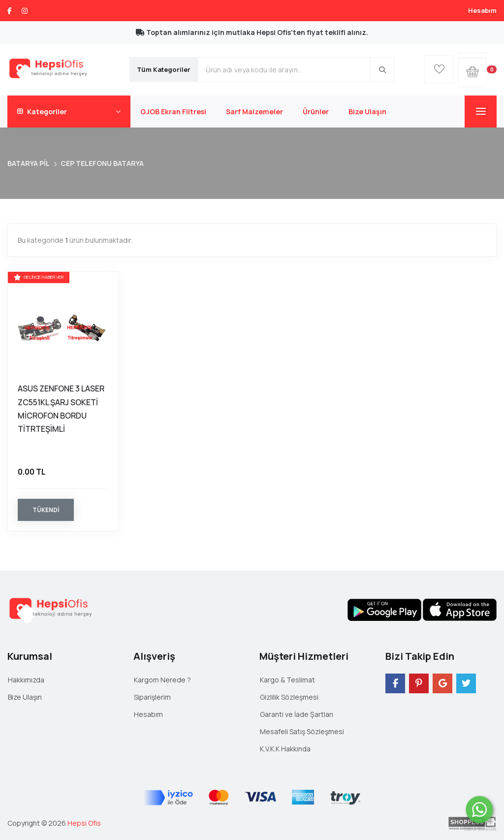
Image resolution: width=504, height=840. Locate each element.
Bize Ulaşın (367, 112)
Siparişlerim (152, 697)
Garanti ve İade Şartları (297, 714)
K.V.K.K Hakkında (285, 749)
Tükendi (46, 510)
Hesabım (482, 10)
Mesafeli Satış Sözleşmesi (302, 731)
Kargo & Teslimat (287, 680)
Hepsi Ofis (84, 823)
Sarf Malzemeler (254, 112)
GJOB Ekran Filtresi (173, 112)
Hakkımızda (26, 680)
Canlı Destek (479, 830)
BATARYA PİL (29, 163)
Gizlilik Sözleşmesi (289, 697)
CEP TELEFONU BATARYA (102, 163)
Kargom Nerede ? (162, 680)
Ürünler (316, 112)
